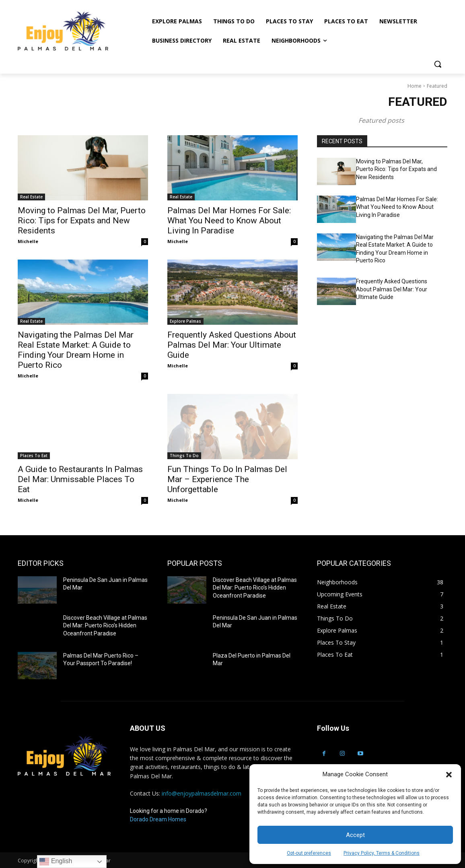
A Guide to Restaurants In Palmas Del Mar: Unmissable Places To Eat (80, 479)
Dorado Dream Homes (158, 819)
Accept (355, 835)
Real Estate (31, 197)
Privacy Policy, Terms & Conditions (382, 853)
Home (415, 86)
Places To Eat (34, 456)
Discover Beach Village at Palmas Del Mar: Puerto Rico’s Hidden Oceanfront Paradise (105, 626)
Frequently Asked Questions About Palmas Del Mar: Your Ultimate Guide (232, 345)
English (56, 862)
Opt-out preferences (309, 853)
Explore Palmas (185, 321)
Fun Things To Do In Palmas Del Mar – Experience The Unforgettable (227, 479)
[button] (449, 775)
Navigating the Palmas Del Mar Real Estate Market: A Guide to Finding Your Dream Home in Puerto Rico (76, 350)
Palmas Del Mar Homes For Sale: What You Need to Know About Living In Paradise (229, 221)
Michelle (28, 241)
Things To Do (184, 456)
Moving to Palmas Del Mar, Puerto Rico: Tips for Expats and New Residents (82, 221)
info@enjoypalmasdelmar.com (202, 793)
